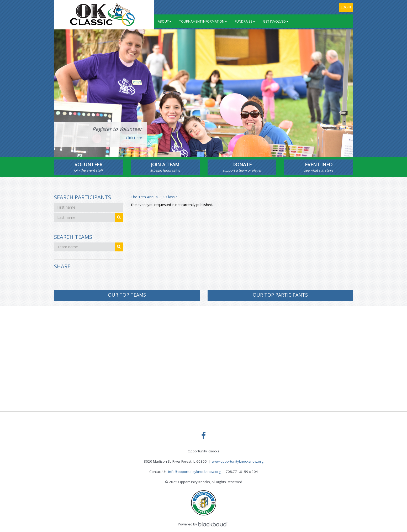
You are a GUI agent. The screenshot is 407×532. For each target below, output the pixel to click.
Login (346, 7)
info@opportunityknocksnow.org (194, 472)
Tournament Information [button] (203, 21)
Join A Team (165, 167)
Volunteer (89, 167)
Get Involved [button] (276, 21)
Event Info (319, 167)
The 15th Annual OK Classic (154, 197)
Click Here (134, 138)
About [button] (165, 21)
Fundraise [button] (245, 21)
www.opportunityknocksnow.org (238, 461)
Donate (242, 167)
